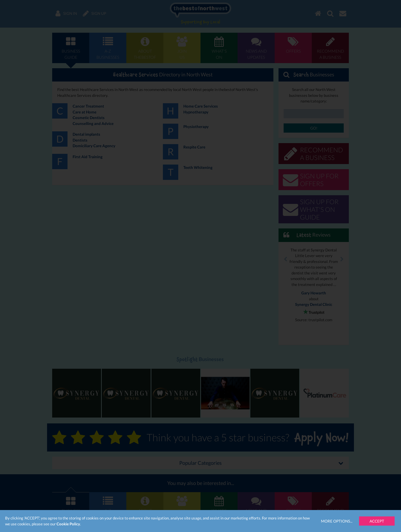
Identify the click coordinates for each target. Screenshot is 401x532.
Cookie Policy (68, 524)
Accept (377, 521)
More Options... (337, 521)
